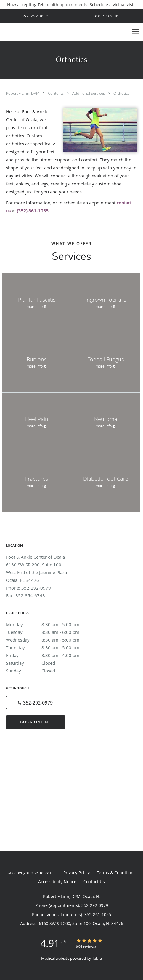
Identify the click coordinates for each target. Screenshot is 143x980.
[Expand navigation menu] (135, 32)
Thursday (49, 647)
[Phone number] (36, 702)
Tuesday (49, 632)
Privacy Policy (77, 873)
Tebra (97, 958)
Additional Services (89, 93)
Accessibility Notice (57, 881)
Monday (49, 624)
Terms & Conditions (116, 873)
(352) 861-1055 (33, 211)
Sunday (49, 671)
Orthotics (121, 93)
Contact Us (94, 881)
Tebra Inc (47, 873)
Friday (49, 655)
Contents (56, 93)
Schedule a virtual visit (112, 5)
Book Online (36, 722)
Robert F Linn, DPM (23, 93)
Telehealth (48, 5)
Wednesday (49, 640)
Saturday (49, 663)
